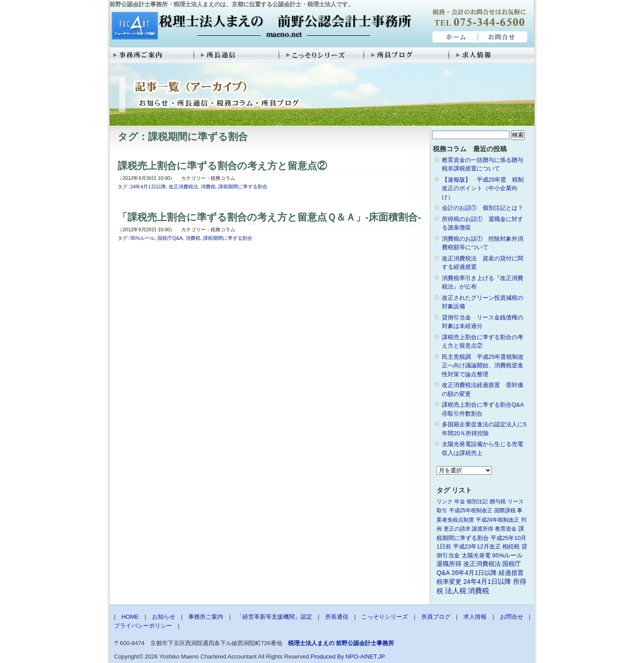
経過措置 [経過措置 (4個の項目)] (511, 573)
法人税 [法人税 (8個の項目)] (456, 591)
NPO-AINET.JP (365, 657)
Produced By (327, 657)
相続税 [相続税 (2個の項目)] (511, 546)
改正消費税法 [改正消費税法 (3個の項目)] (482, 564)
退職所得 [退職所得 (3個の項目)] (449, 564)
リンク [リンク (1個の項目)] (445, 501)
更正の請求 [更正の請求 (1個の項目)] (457, 529)
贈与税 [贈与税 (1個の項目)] (498, 501)
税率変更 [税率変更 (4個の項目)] (449, 582)
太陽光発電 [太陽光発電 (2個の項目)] (476, 555)
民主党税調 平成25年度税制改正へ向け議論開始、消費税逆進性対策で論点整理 (483, 365)
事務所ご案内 (152, 55)
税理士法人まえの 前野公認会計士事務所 (261, 26)
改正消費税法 (183, 187)
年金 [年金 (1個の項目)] (460, 501)
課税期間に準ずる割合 (243, 187)
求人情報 (492, 55)
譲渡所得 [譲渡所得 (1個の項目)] (483, 529)
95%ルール (142, 238)
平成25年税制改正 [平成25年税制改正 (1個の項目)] (471, 510)
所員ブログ (407, 55)
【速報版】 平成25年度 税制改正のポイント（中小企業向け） (483, 188)
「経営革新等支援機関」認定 (274, 617)
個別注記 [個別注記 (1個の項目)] (477, 501)
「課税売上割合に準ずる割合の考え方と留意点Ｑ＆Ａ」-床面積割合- (269, 217)
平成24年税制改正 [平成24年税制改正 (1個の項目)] (498, 520)
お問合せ (503, 37)
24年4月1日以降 (148, 187)
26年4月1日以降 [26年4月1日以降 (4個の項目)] (475, 573)
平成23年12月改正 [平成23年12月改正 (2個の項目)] (477, 546)
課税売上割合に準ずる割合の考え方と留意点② (222, 166)
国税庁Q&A (170, 238)
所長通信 (237, 55)
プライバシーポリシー (143, 626)
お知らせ (164, 617)
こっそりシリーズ (322, 55)
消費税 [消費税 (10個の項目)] (479, 591)
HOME (454, 37)
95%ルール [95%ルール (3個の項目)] (507, 555)
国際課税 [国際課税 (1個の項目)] (505, 510)
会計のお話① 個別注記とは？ (483, 208)
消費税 (208, 187)
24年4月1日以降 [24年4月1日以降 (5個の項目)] (487, 582)
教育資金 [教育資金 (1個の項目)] (506, 529)
